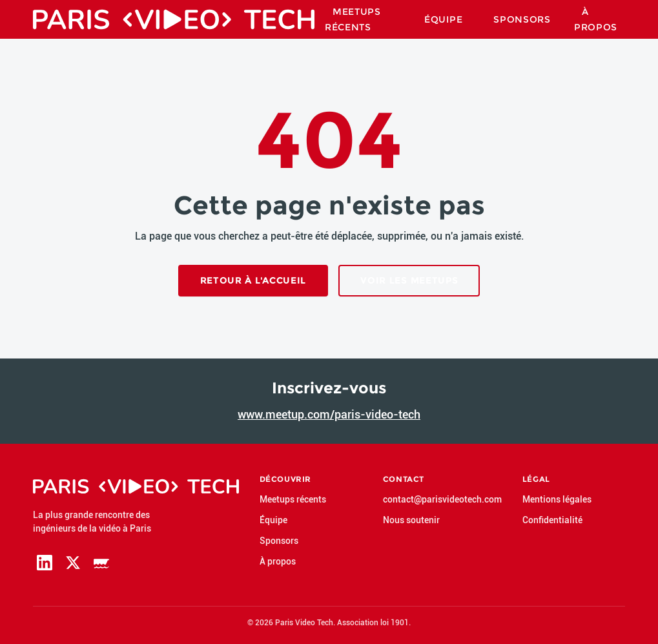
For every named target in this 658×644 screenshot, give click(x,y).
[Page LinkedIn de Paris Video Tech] (45, 563)
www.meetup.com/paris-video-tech (329, 414)
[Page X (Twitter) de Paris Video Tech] (73, 563)
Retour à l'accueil (253, 280)
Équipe (443, 19)
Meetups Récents (353, 19)
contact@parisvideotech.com (442, 499)
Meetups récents (293, 499)
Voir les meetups (409, 280)
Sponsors (522, 19)
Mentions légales (557, 499)
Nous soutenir (411, 520)
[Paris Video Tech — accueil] (174, 19)
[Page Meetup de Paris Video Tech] (101, 563)
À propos (596, 19)
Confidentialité (552, 520)
